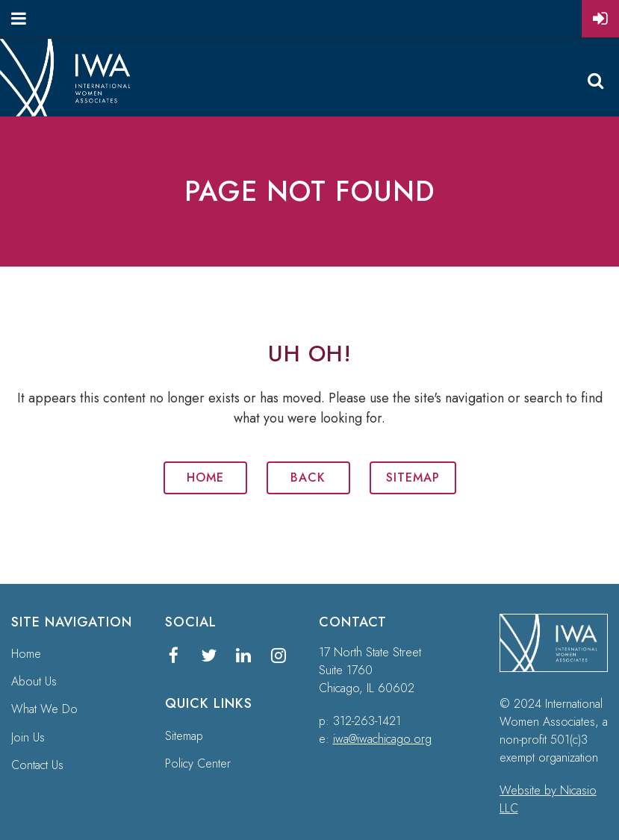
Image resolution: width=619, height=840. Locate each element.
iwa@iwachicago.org (382, 739)
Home (205, 477)
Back (308, 477)
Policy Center (198, 763)
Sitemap (413, 477)
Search (595, 81)
